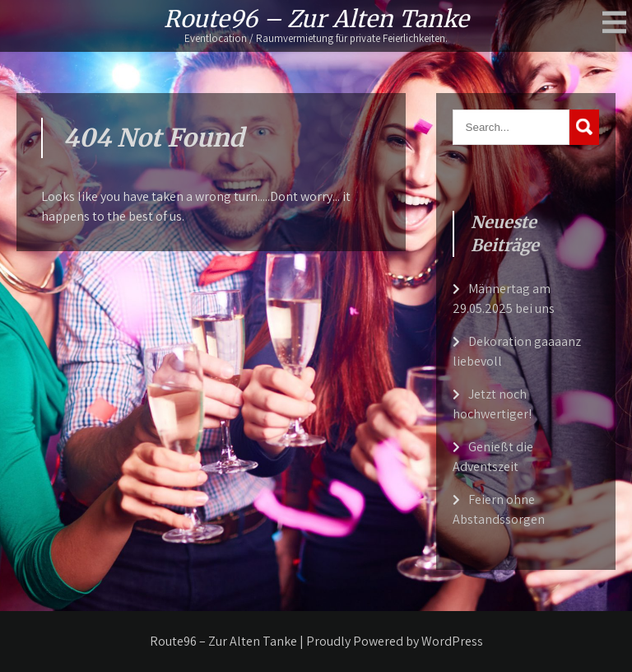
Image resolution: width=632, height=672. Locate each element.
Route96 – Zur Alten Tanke (316, 19)
